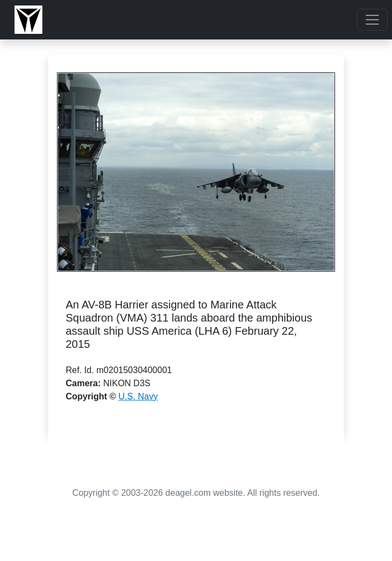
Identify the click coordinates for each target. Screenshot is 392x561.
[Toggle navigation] (372, 20)
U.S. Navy (138, 396)
